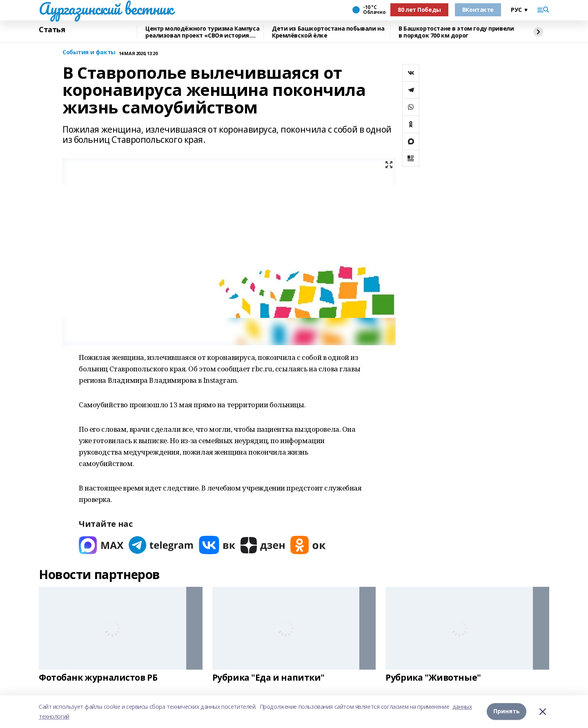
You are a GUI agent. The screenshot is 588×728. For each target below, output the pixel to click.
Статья (52, 30)
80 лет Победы (419, 10)
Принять (507, 711)
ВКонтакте (478, 10)
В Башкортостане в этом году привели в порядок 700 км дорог (456, 32)
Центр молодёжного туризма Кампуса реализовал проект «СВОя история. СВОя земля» (202, 32)
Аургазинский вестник (106, 9)
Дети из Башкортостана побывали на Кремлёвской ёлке (328, 32)
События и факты (89, 52)
